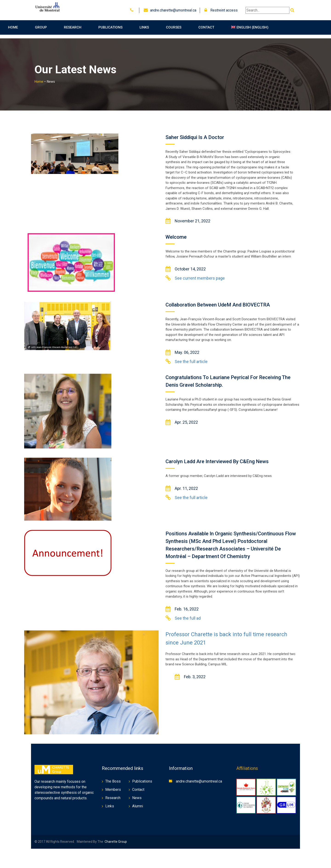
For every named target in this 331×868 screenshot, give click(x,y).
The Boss (113, 778)
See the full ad (188, 614)
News (137, 794)
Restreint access (221, 10)
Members (113, 786)
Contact (206, 27)
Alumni (138, 802)
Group (41, 27)
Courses (174, 27)
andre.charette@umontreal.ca (173, 10)
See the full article (191, 358)
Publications (110, 27)
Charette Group (116, 838)
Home (13, 27)
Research (73, 27)
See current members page (200, 274)
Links (144, 27)
